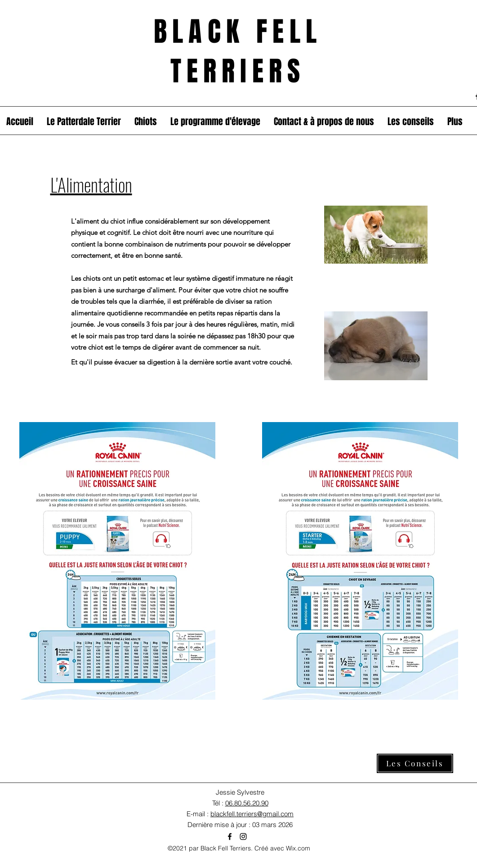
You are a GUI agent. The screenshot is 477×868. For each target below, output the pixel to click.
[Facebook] (230, 837)
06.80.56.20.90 (247, 803)
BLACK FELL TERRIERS (238, 52)
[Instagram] (243, 837)
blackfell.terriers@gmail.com (252, 814)
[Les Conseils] (415, 763)
